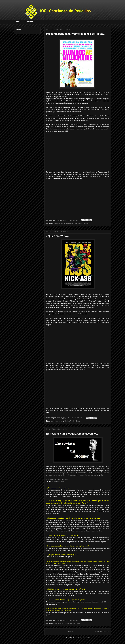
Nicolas (67, 421)
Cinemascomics (59, 623)
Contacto (29, 22)
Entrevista (69, 623)
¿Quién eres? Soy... (58, 236)
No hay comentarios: (76, 418)
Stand (78, 421)
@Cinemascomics (58, 481)
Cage (55, 421)
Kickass (61, 421)
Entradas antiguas (102, 632)
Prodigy (73, 421)
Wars (78, 623)
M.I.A (63, 223)
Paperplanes (78, 223)
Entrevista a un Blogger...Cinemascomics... (73, 434)
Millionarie (69, 223)
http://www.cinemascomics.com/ (57, 479)
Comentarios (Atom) (83, 638)
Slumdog (86, 223)
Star (74, 623)
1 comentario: (73, 220)
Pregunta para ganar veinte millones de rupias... (76, 34)
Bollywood (57, 223)
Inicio (18, 22)
